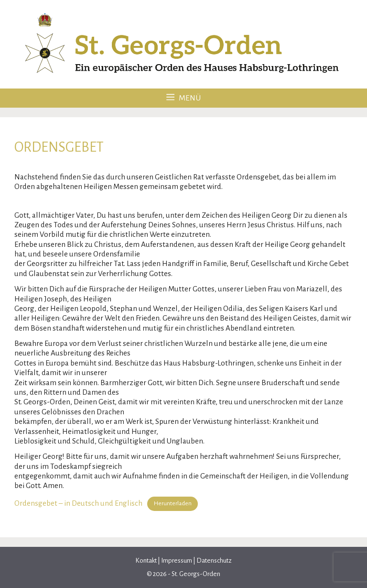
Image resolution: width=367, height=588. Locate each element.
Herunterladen (173, 503)
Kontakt (146, 560)
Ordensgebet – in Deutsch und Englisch (78, 503)
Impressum (177, 560)
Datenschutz (214, 560)
